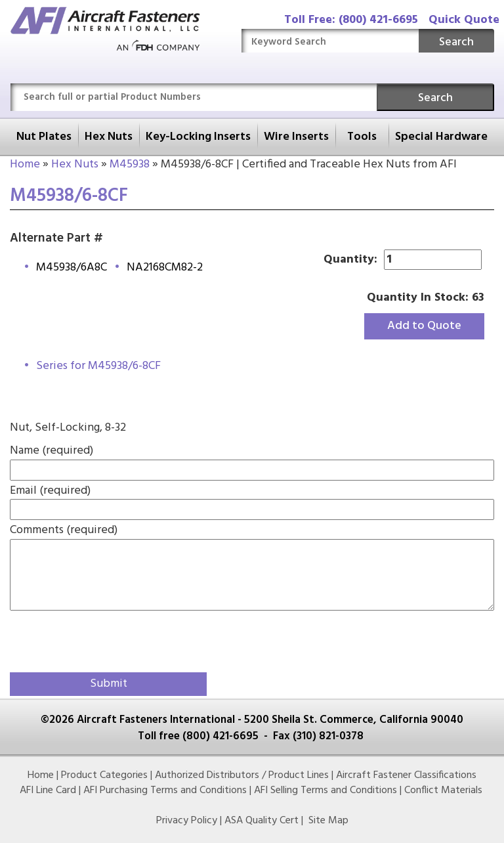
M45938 (130, 164)
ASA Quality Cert (262, 821)
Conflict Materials (443, 790)
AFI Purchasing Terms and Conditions (165, 790)
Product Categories (104, 775)
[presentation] (87, 639)
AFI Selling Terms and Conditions (325, 790)
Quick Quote (464, 20)
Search (456, 42)
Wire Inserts (296, 137)
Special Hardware (441, 137)
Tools (362, 137)
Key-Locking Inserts (198, 137)
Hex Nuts (109, 137)
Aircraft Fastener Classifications (406, 775)
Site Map (328, 821)
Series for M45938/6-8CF (98, 366)
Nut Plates (44, 137)
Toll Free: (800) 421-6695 (351, 20)
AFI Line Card (48, 790)
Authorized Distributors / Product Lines (242, 775)
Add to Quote (424, 326)
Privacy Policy (187, 821)
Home (25, 164)
